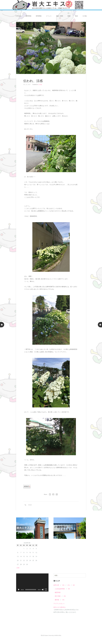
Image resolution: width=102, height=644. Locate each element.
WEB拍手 (27, 486)
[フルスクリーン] (46, 590)
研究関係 (39, 16)
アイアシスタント (59, 604)
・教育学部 (57, 593)
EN (63, 585)
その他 (84, 16)
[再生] (19, 590)
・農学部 (56, 600)
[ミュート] (43, 590)
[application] (32, 583)
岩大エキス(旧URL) (59, 607)
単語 (76, 16)
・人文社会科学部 (59, 589)
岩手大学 (56, 585)
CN (69, 585)
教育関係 (28, 16)
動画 (69, 16)
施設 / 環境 (60, 16)
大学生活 (18, 16)
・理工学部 (57, 596)
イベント (49, 16)
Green (30, 505)
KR (74, 585)
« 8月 (18, 568)
